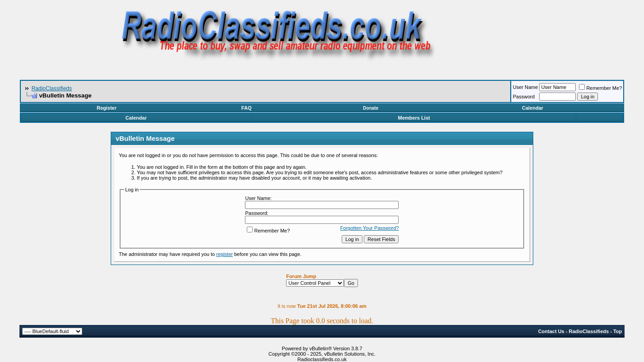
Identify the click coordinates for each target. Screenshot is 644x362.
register (225, 254)
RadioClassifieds (52, 88)
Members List (414, 118)
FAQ (247, 108)
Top (618, 331)
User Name (526, 87)
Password (524, 97)
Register (107, 108)
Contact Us (551, 331)
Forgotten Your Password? (370, 228)
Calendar (533, 108)
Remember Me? (600, 88)
